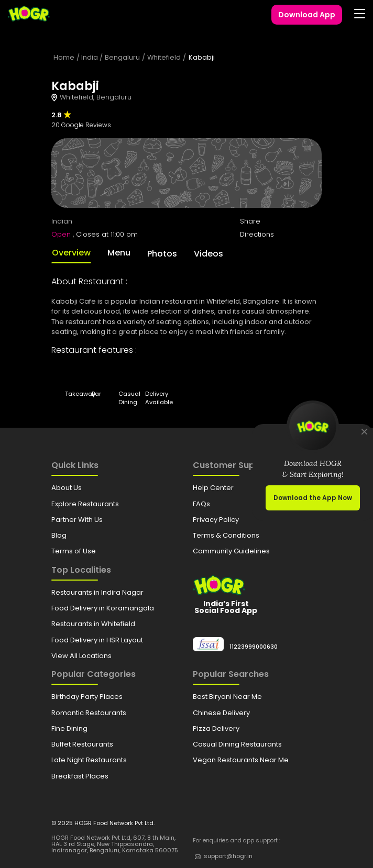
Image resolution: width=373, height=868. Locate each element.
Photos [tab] (162, 254)
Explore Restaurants (85, 504)
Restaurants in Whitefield (93, 624)
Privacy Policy (216, 520)
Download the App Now (313, 498)
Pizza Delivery (216, 728)
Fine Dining (69, 728)
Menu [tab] (119, 253)
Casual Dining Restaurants (237, 744)
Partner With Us (77, 520)
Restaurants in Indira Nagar (97, 592)
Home (64, 57)
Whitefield (164, 57)
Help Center (213, 488)
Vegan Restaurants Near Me (241, 760)
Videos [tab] (209, 254)
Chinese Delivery (221, 713)
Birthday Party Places (87, 697)
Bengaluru (122, 57)
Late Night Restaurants (89, 760)
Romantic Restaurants (89, 713)
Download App (307, 15)
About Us (67, 488)
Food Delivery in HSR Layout (97, 640)
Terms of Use (74, 551)
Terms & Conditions (226, 535)
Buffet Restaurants (82, 744)
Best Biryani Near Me (227, 697)
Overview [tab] (71, 253)
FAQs (201, 504)
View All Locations (81, 656)
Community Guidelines (231, 551)
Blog (59, 535)
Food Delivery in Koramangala (103, 608)
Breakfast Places (80, 776)
